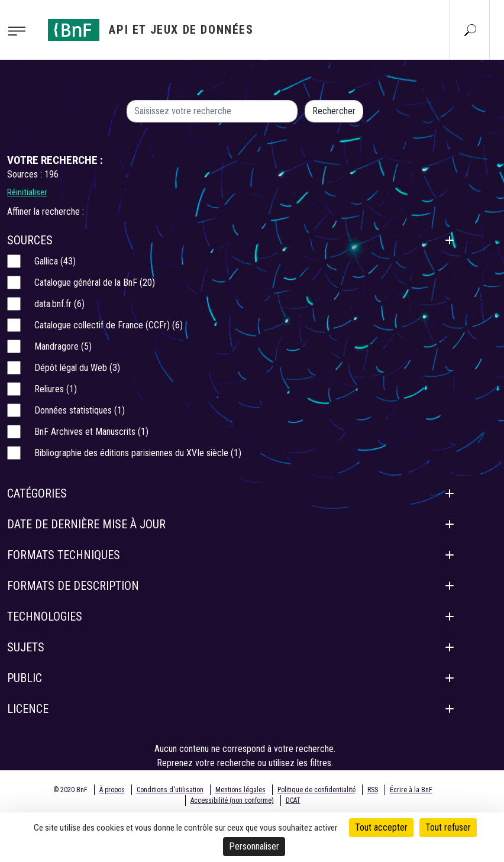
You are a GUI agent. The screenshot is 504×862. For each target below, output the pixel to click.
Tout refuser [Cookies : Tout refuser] (448, 827)
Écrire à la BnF (411, 790)
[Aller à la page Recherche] (470, 30)
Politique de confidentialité (316, 790)
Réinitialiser (27, 192)
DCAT (293, 800)
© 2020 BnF (70, 790)
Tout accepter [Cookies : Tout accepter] (381, 827)
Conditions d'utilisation (170, 790)
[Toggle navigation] (20, 30)
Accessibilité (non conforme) (232, 800)
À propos (112, 790)
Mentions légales (240, 790)
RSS (373, 790)
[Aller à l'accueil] (151, 30)
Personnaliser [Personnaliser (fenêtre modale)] (254, 846)
